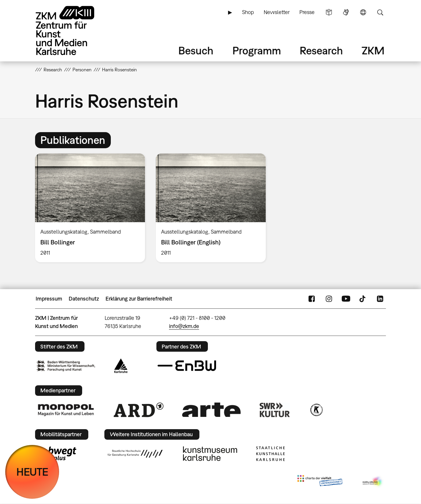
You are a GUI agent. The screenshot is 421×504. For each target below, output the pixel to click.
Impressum (49, 299)
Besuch (196, 50)
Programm (257, 50)
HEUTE (32, 472)
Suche (380, 12)
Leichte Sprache (329, 12)
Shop (248, 12)
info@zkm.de (184, 326)
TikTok (363, 299)
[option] (90, 208)
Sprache (363, 12)
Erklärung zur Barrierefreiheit (139, 299)
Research (321, 50)
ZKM (373, 50)
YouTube (346, 299)
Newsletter (277, 12)
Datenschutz (84, 299)
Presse (307, 12)
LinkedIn (380, 299)
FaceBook (312, 299)
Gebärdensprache (346, 12)
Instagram (329, 299)
